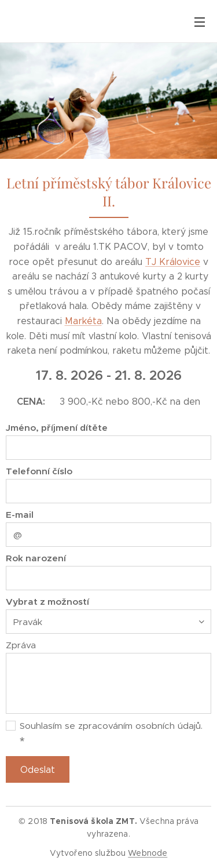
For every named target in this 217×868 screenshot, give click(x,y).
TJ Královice (173, 262)
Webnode (148, 853)
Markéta (83, 321)
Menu (200, 22)
